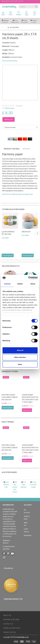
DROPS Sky (26, 232)
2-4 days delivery (24, 484)
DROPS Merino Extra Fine (8, 233)
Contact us (8, 624)
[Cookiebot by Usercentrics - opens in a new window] (28, 278)
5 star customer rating (33, 484)
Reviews (27, 149)
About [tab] (33, 284)
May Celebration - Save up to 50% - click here (12, 1)
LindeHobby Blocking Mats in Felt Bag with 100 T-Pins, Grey (30, 398)
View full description (10, 61)
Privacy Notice (10, 632)
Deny (20, 364)
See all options (8, 255)
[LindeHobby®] (9, 6)
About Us (7, 615)
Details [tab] (20, 284)
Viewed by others (10, 371)
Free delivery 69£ (6, 484)
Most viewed (8, 422)
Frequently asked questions (9, 548)
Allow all (20, 350)
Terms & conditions (12, 628)
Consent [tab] (7, 284)
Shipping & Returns (6, 542)
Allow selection (20, 357)
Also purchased (9, 472)
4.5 (7, 22)
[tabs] (35, 14)
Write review (9, 108)
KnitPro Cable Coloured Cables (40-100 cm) (9, 397)
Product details (12, 149)
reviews (19, 106)
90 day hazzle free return (15, 487)
